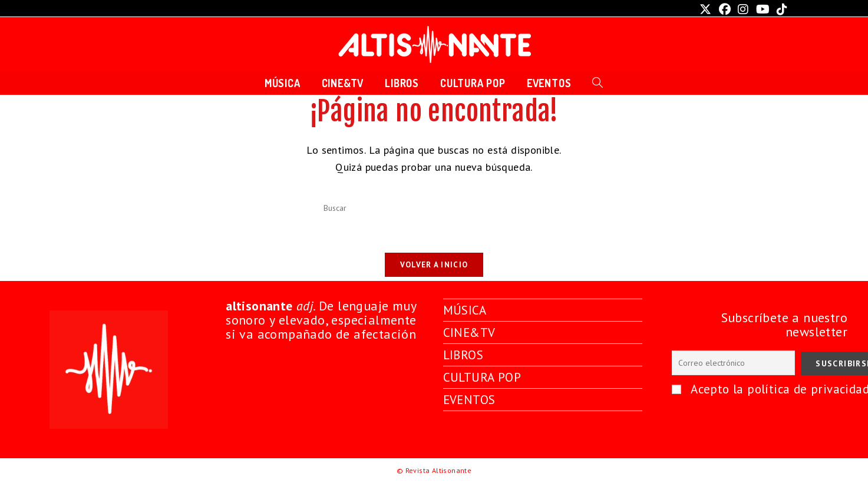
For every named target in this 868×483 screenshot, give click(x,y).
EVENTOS (471, 398)
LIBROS (464, 353)
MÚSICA (466, 310)
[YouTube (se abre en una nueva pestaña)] (763, 9)
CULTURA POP (484, 375)
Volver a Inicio (434, 268)
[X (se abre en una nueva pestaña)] (705, 9)
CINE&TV (470, 332)
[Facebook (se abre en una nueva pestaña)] (725, 9)
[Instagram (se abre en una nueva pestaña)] (743, 9)
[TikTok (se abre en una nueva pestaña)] (780, 9)
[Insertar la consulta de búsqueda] (434, 209)
